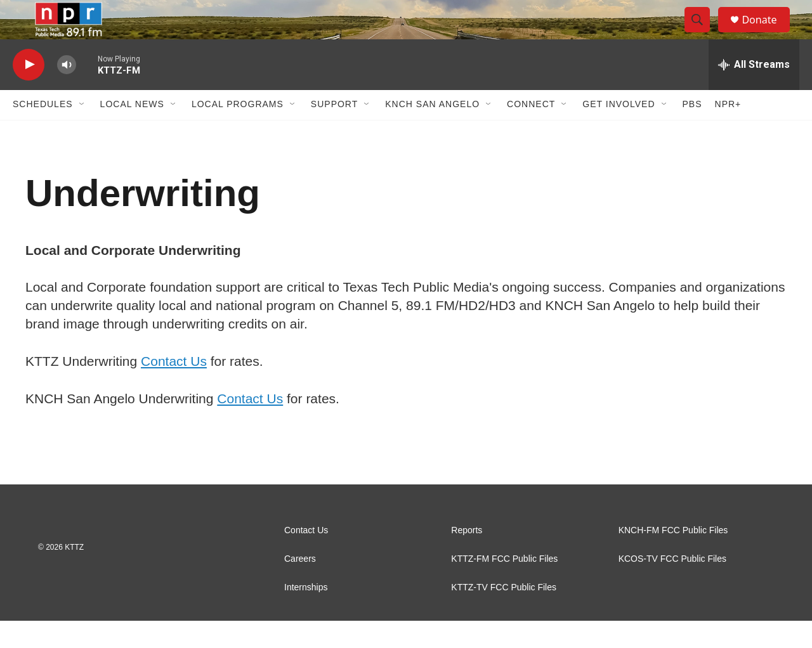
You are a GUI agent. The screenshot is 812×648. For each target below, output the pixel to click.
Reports (467, 558)
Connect (531, 132)
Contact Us (174, 388)
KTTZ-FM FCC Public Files (504, 586)
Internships (306, 615)
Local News (132, 132)
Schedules (43, 132)
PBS (692, 132)
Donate (767, 33)
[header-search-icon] (703, 34)
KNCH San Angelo (432, 132)
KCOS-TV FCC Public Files (672, 586)
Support (334, 132)
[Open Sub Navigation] (82, 132)
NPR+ (728, 132)
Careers (300, 586)
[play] (29, 92)
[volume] (67, 92)
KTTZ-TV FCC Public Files (504, 615)
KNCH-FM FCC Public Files (673, 558)
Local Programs (238, 132)
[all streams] (754, 92)
